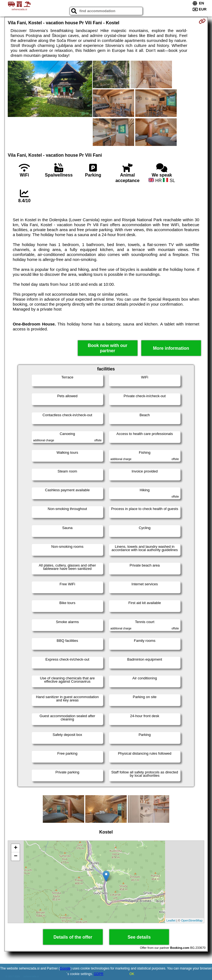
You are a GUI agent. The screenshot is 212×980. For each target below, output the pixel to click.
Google (65, 968)
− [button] (16, 856)
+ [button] (16, 848)
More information (171, 348)
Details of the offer (73, 937)
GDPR (99, 974)
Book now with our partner (108, 348)
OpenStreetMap (192, 920)
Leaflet (171, 920)
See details (139, 937)
